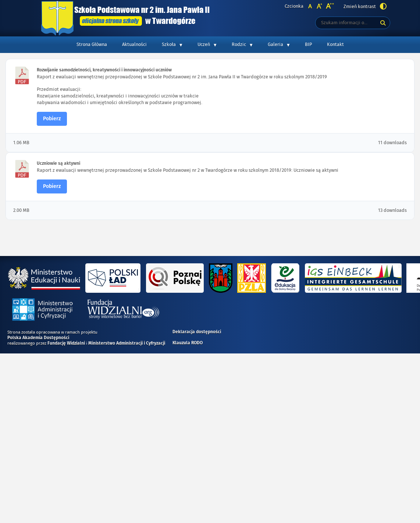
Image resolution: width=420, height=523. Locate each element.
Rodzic (239, 45)
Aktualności (134, 45)
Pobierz (52, 119)
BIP (308, 45)
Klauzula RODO (188, 343)
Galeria (275, 45)
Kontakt (335, 45)
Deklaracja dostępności (197, 332)
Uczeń (204, 45)
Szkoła (169, 45)
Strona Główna (92, 45)
